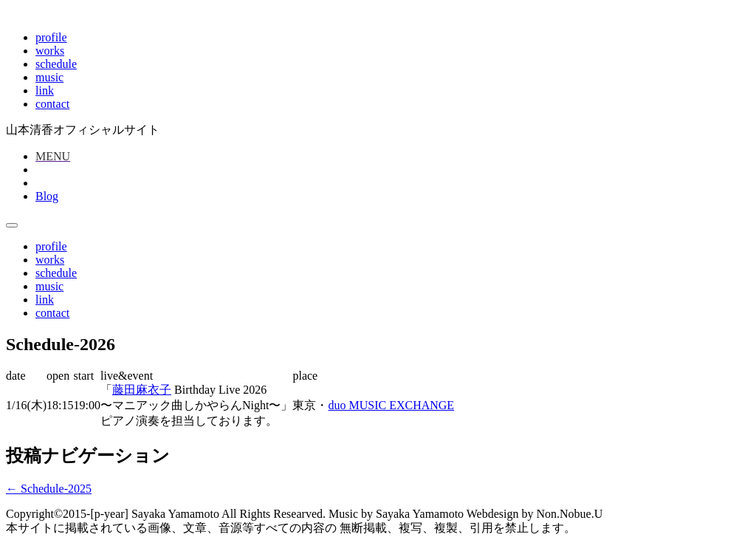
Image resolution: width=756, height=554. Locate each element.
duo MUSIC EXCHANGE (391, 405)
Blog (47, 196)
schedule (56, 64)
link (45, 90)
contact (52, 104)
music (49, 77)
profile (51, 37)
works (50, 51)
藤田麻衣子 (142, 390)
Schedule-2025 (49, 489)
